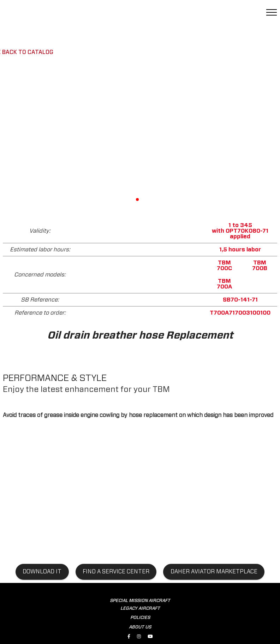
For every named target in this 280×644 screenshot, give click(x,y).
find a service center (116, 572)
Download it (42, 572)
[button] (194, 136)
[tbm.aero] (42, 15)
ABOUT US (140, 627)
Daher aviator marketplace (214, 572)
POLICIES (140, 618)
